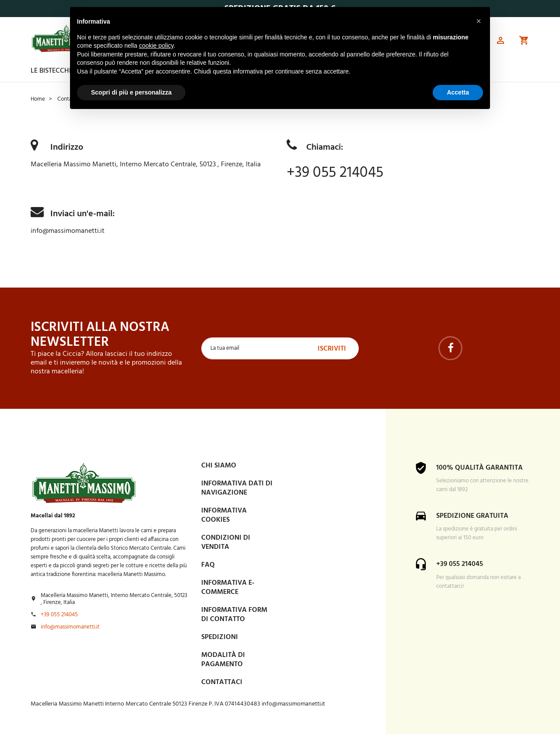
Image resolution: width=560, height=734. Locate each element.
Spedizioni (220, 637)
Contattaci (222, 682)
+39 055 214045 (338, 173)
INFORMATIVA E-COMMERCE (228, 587)
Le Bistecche (52, 71)
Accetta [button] (458, 92)
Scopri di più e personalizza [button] (131, 92)
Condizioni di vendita (226, 542)
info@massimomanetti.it (68, 231)
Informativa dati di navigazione (237, 488)
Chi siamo (219, 465)
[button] (500, 42)
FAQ (208, 565)
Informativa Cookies (224, 515)
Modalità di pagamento (223, 659)
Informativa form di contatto (234, 614)
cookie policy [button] (156, 46)
